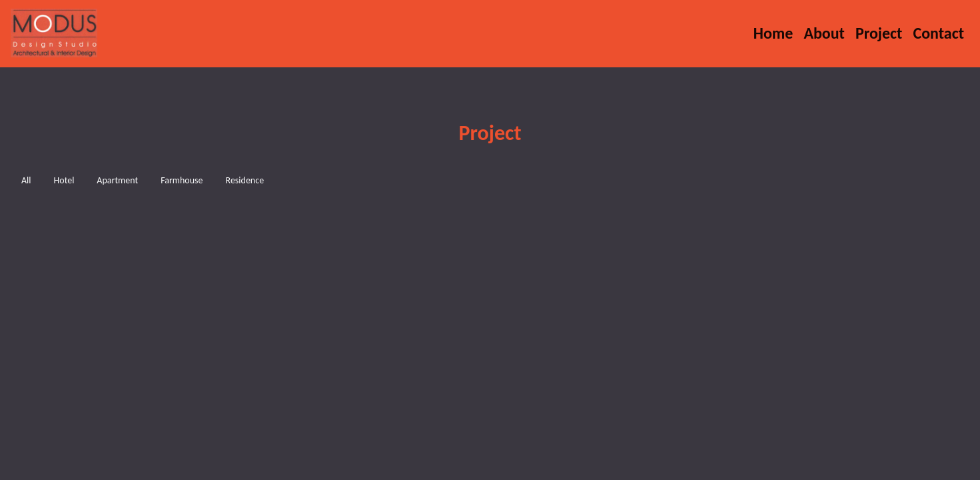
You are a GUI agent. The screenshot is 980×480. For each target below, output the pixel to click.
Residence (245, 180)
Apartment (117, 180)
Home (776, 33)
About (824, 33)
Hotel (64, 180)
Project (879, 33)
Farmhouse (182, 180)
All (26, 180)
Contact (938, 33)
